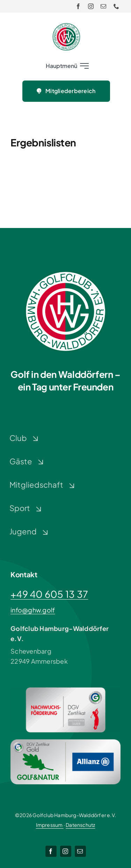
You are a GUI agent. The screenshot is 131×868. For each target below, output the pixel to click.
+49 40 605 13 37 (49, 594)
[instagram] (91, 6)
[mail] (103, 6)
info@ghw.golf (33, 610)
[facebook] (78, 6)
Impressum (50, 825)
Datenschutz (80, 825)
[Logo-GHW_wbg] (66, 26)
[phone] (116, 6)
